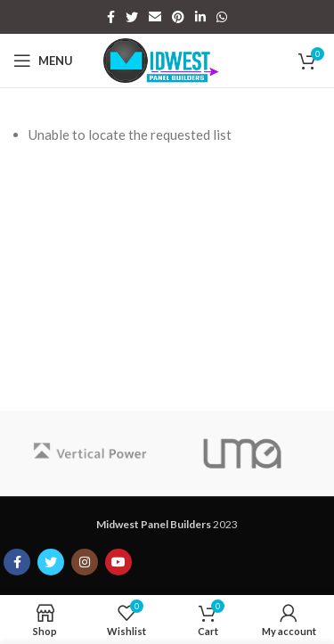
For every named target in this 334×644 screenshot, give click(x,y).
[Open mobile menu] (43, 61)
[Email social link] (155, 17)
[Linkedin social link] (200, 17)
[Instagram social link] (85, 562)
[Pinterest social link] (178, 17)
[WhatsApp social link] (222, 17)
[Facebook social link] (111, 17)
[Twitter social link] (132, 17)
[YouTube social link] (118, 562)
